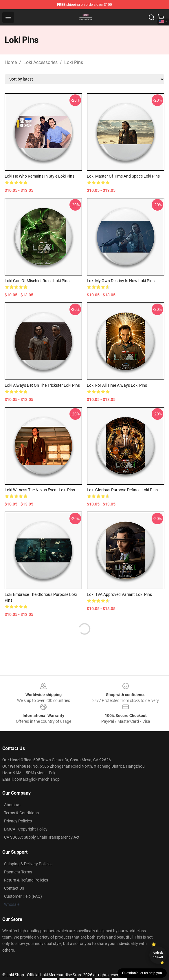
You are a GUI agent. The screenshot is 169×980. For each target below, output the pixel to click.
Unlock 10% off (158, 955)
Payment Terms (18, 872)
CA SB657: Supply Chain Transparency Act (42, 837)
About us (12, 805)
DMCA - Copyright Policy (26, 829)
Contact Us (14, 888)
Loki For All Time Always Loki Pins (117, 385)
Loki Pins (74, 62)
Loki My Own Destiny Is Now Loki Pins (121, 281)
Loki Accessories (41, 62)
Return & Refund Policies (26, 880)
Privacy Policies (18, 821)
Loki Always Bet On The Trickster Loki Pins (42, 385)
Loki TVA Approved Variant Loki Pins (119, 594)
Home (11, 62)
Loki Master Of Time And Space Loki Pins (123, 176)
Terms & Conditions (21, 813)
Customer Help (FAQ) (23, 896)
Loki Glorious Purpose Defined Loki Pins (122, 490)
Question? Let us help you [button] (142, 973)
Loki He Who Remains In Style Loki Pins (40, 176)
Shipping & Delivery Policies (28, 864)
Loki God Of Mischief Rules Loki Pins (37, 281)
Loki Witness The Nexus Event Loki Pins (40, 490)
